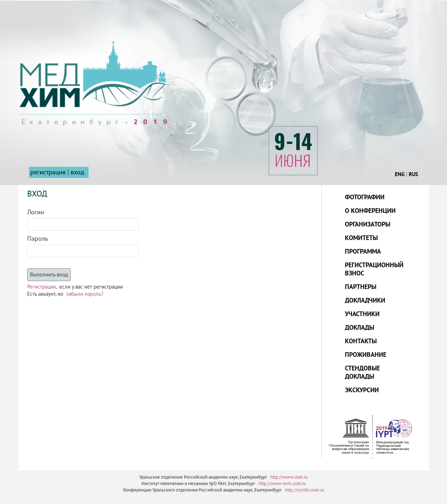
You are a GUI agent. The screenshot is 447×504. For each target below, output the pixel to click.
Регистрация (41, 287)
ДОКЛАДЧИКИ (365, 301)
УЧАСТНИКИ (362, 314)
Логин (36, 212)
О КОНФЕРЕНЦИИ (370, 211)
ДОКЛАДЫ (360, 328)
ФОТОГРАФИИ (365, 197)
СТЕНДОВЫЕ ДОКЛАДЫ (362, 373)
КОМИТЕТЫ (361, 238)
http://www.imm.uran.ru (282, 484)
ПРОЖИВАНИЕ (366, 355)
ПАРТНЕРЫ (361, 287)
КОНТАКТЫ (361, 341)
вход (77, 172)
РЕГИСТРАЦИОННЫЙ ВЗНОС (374, 269)
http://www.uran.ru (289, 477)
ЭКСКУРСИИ (362, 390)
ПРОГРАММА (363, 252)
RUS (413, 174)
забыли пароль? (85, 294)
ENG (400, 174)
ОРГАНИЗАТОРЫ (368, 224)
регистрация (48, 172)
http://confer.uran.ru (305, 490)
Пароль (37, 239)
